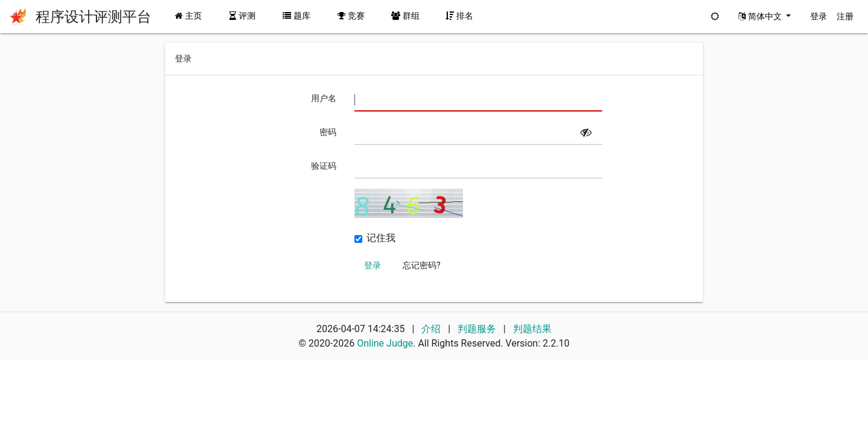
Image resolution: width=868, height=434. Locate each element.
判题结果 (532, 329)
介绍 (431, 329)
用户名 (324, 98)
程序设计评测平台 (93, 17)
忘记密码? (422, 265)
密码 (328, 132)
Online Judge (385, 343)
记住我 (381, 238)
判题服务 (478, 329)
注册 (845, 16)
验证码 (324, 166)
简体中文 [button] (761, 16)
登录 (819, 16)
